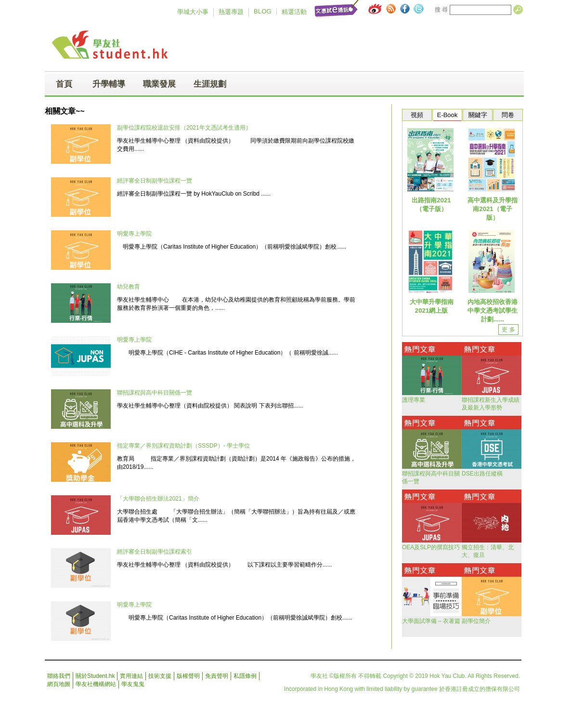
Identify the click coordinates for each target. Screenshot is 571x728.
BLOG (263, 11)
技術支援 (160, 676)
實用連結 (131, 676)
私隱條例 (245, 676)
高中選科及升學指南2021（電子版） (493, 209)
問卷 (508, 115)
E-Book (447, 115)
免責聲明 (217, 676)
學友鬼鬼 (133, 684)
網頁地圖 (59, 684)
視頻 (417, 115)
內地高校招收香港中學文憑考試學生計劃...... (493, 311)
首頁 (64, 84)
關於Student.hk (95, 676)
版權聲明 (188, 676)
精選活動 (294, 12)
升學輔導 (109, 84)
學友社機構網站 (96, 684)
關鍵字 (478, 115)
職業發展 (159, 84)
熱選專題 (231, 12)
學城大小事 (193, 12)
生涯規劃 (210, 84)
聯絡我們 (59, 676)
